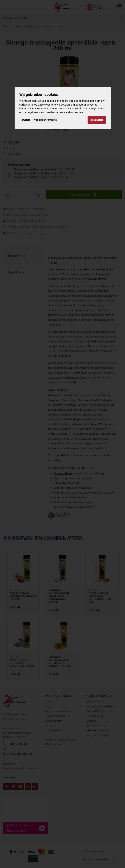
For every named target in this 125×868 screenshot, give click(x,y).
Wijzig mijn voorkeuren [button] (45, 120)
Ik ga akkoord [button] (97, 120)
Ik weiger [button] (26, 120)
